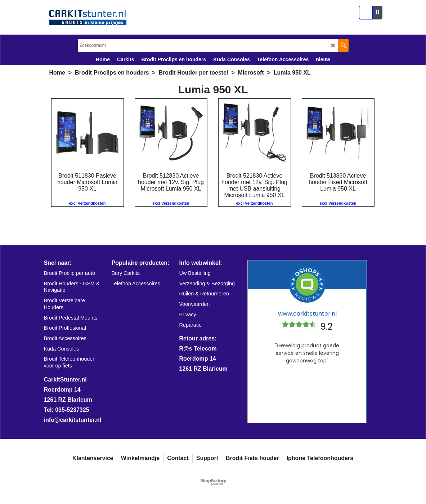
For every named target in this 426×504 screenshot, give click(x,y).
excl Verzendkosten (87, 203)
